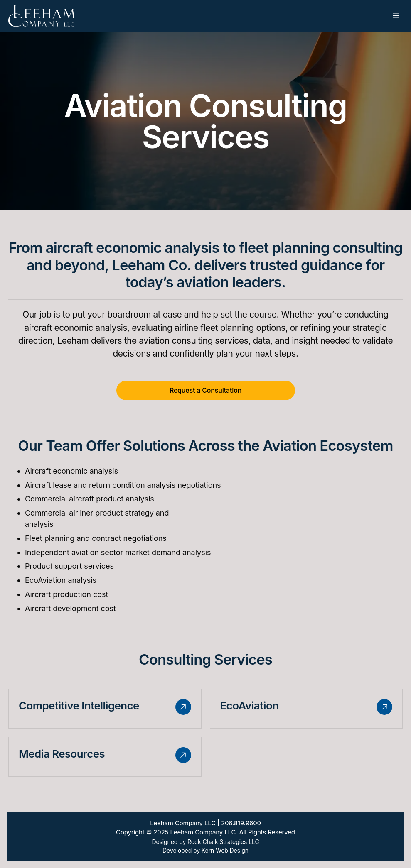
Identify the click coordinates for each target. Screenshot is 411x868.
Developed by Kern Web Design (205, 850)
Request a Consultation (205, 390)
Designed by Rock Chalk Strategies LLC (205, 842)
